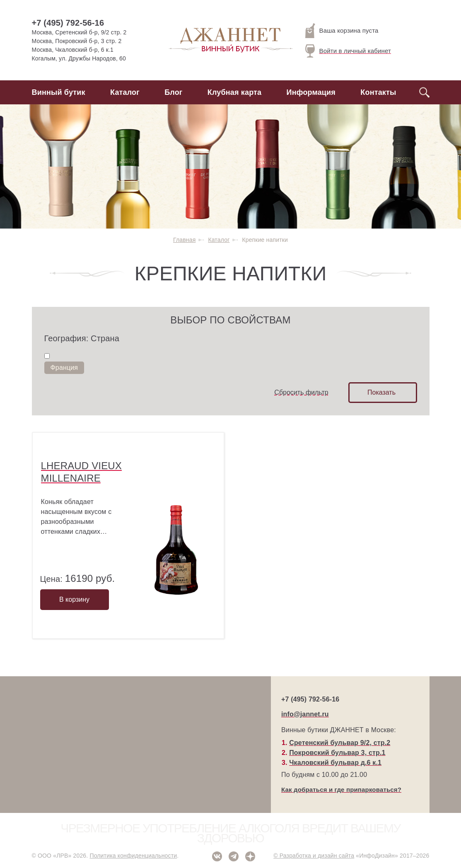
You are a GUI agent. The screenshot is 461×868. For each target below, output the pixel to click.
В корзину (74, 599)
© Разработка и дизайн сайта (314, 856)
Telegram (234, 856)
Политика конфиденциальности (133, 856)
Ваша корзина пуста (342, 31)
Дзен (250, 856)
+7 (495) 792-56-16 (68, 23)
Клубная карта (234, 92)
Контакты (378, 92)
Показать (381, 392)
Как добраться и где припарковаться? (341, 790)
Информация (311, 92)
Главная (184, 240)
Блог (173, 92)
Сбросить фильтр (301, 392)
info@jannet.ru (305, 714)
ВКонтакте (217, 856)
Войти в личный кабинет (348, 51)
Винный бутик (59, 92)
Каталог (125, 92)
